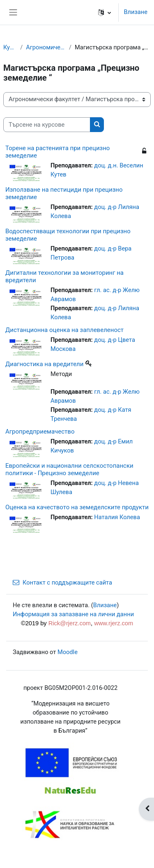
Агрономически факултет (46, 47)
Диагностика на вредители (44, 364)
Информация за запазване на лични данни (73, 614)
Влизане (136, 12)
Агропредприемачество (40, 432)
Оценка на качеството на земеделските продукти (77, 507)
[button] (105, 12)
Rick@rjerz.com (70, 623)
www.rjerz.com (114, 623)
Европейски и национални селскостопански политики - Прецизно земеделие (69, 469)
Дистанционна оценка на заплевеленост (64, 330)
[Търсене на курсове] (47, 125)
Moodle (68, 652)
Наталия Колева (117, 517)
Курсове (10, 47)
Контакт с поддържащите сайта (62, 583)
